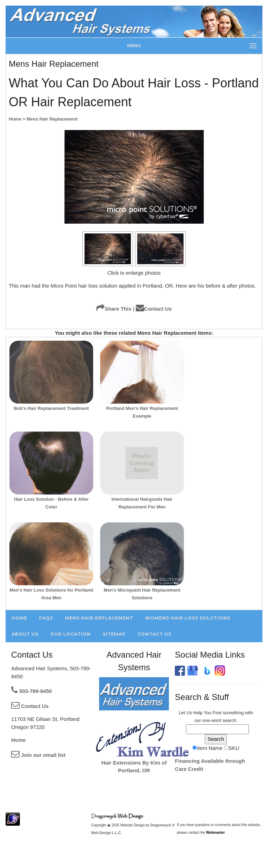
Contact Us (154, 309)
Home (18, 740)
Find (217, 713)
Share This (114, 309)
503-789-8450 (32, 691)
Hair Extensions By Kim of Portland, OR (142, 762)
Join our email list (38, 755)
